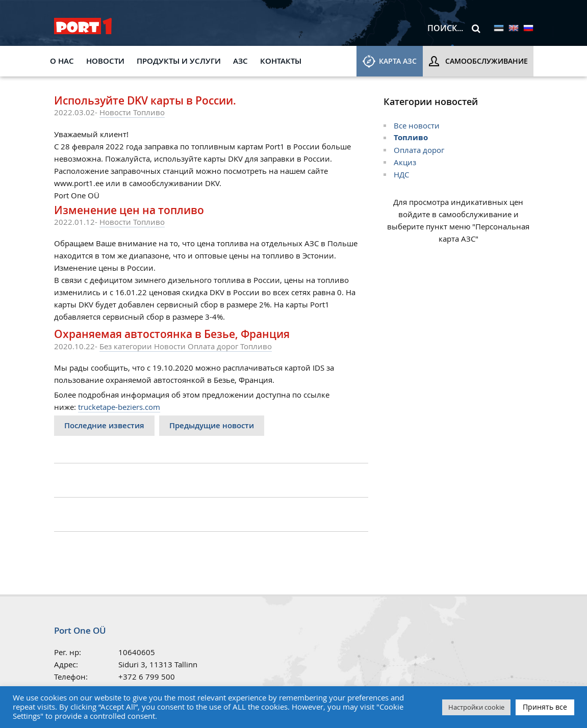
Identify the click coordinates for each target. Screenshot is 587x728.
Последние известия (104, 425)
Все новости (417, 125)
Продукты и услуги (179, 61)
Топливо (149, 112)
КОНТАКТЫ (281, 61)
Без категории (127, 346)
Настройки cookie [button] (476, 707)
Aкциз (405, 162)
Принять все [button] (545, 707)
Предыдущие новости (212, 425)
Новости (105, 61)
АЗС (240, 61)
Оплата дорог (214, 346)
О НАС (62, 61)
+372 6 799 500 (147, 677)
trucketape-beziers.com (119, 407)
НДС (401, 174)
